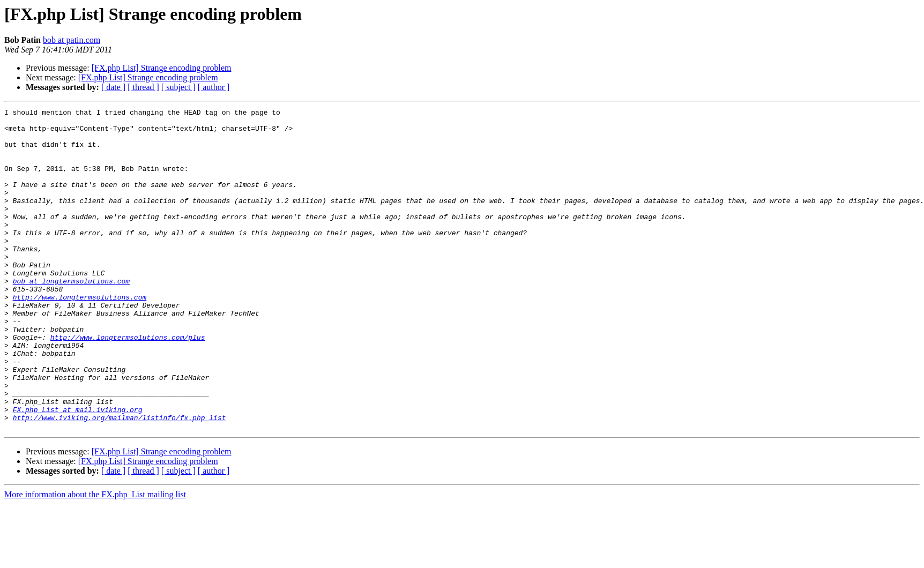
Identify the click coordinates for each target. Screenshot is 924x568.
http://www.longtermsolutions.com (80, 335)
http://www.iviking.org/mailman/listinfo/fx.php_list (120, 480)
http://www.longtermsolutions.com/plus (128, 384)
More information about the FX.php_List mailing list (95, 559)
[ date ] (113, 87)
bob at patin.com (72, 40)
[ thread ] (143, 87)
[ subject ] (178, 87)
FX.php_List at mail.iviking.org (78, 470)
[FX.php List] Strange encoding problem (162, 68)
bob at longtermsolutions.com (71, 316)
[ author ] (214, 87)
